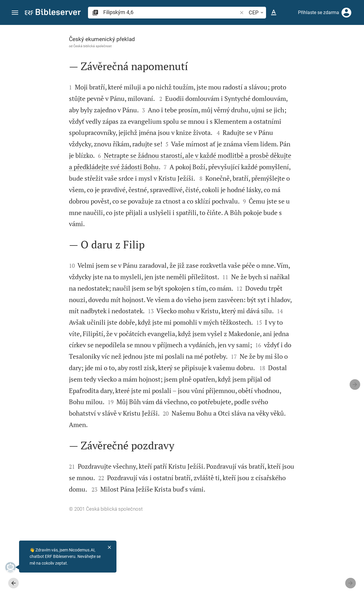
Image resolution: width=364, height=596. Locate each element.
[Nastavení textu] (274, 13)
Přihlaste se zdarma (319, 12)
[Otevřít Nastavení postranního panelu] (345, 48)
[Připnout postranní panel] (236, 30)
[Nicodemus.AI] (13, 567)
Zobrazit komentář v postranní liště (292, 186)
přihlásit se (306, 80)
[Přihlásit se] (346, 13)
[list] (302, 212)
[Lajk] (248, 48)
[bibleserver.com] (53, 13)
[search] (171, 12)
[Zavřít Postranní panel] (236, 316)
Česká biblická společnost (49, 46)
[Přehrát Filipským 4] (302, 309)
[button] (15, 13)
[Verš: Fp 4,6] (287, 36)
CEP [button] (257, 13)
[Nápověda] (355, 48)
